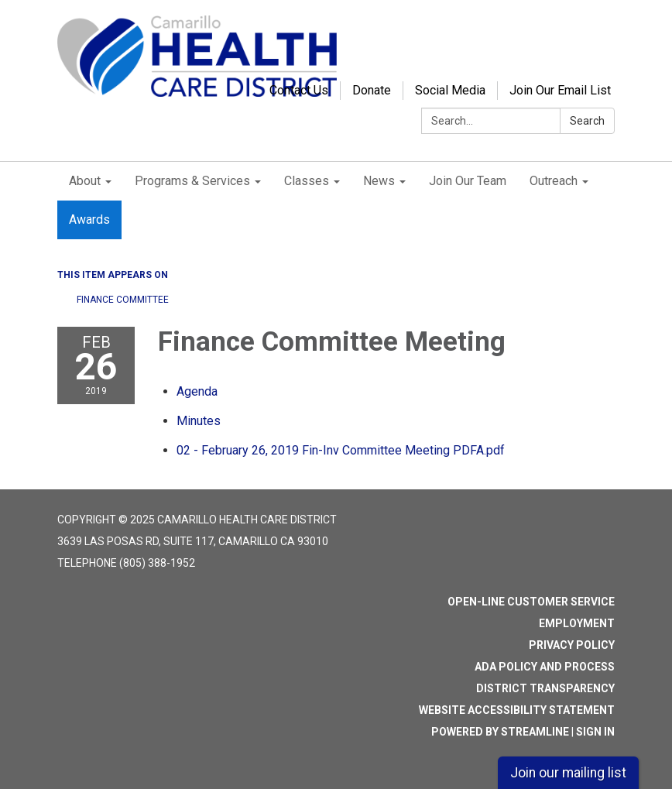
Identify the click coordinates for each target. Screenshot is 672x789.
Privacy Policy (572, 645)
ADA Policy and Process (545, 667)
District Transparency (545, 688)
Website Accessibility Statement (517, 710)
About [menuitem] (85, 181)
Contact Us (299, 90)
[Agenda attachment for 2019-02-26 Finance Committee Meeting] (197, 391)
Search (587, 121)
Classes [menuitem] (307, 181)
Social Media (450, 90)
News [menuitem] (379, 181)
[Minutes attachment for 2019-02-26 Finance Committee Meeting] (199, 421)
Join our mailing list (568, 773)
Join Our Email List (560, 90)
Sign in (595, 732)
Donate (372, 90)
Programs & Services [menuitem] (192, 181)
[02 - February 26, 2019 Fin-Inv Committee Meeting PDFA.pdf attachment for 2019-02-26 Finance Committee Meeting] (341, 450)
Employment (577, 623)
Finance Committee (123, 300)
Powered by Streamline (500, 732)
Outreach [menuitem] (554, 181)
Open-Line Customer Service (531, 602)
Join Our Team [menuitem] (468, 181)
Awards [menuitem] (89, 220)
